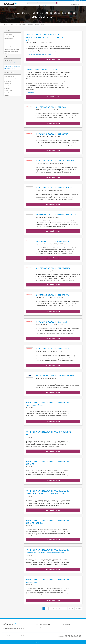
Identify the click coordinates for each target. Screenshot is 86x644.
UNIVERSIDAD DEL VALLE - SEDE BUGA (52, 134)
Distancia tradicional (10, 79)
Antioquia (8, 84)
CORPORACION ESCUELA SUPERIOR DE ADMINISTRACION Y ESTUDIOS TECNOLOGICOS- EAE (47, 37)
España (7, 636)
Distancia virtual (9, 77)
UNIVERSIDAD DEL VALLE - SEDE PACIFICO (53, 241)
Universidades (9, 35)
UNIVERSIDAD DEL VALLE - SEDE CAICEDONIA (55, 161)
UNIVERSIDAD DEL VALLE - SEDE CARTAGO (54, 188)
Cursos (40, 5)
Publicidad (67, 624)
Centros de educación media (12, 49)
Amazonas (8, 81)
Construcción (31, 92)
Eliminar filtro (8, 60)
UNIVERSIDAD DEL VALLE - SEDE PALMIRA (53, 268)
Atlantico (7, 88)
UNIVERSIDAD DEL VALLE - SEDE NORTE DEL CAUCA (58, 215)
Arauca (7, 86)
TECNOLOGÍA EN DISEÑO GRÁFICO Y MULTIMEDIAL (41, 55)
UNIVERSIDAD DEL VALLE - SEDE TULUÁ (52, 295)
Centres (81, 1)
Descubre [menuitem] (75, 4)
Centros (44, 5)
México (25, 636)
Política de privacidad (44, 624)
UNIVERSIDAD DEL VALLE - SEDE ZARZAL (53, 349)
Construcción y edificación (11, 63)
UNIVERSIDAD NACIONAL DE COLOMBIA (43, 70)
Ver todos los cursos (53, 59)
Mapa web (41, 627)
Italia (21, 636)
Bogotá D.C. (8, 91)
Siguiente (78, 609)
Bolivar (7, 93)
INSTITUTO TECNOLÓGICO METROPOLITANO (55, 376)
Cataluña (11, 636)
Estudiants (75, 1)
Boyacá (7, 95)
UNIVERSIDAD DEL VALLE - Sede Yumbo (52, 322)
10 (73, 609)
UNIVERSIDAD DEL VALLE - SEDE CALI (51, 107)
